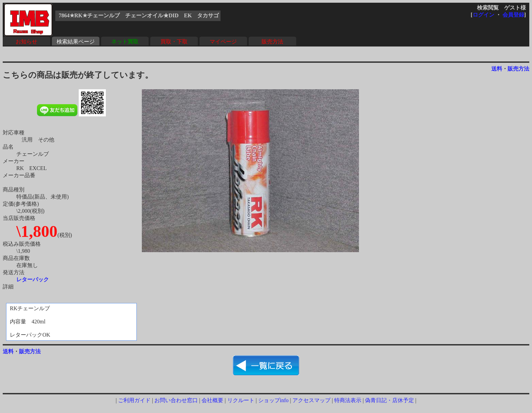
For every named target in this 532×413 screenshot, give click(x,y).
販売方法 (272, 42)
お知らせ (26, 42)
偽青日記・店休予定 (389, 400)
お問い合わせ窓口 (176, 400)
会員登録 (513, 15)
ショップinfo (273, 400)
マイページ (223, 42)
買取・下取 (174, 42)
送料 (497, 69)
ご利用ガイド (134, 400)
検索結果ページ (76, 42)
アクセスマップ (311, 400)
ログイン (483, 15)
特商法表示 (348, 400)
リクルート (241, 400)
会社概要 (212, 400)
